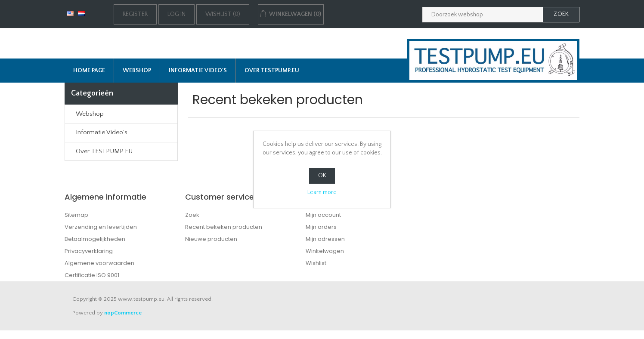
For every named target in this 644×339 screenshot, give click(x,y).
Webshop (137, 71)
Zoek (192, 215)
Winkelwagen (325, 251)
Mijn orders (321, 227)
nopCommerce (123, 313)
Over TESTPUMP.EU (272, 71)
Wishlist (316, 263)
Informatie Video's (198, 71)
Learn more (322, 192)
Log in (176, 14)
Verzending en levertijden (101, 227)
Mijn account (323, 215)
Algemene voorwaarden (99, 263)
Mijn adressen (325, 239)
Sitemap (76, 215)
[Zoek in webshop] (483, 15)
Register (135, 14)
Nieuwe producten (211, 239)
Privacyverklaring (89, 251)
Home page (89, 71)
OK (322, 176)
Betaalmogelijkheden (95, 239)
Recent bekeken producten (224, 227)
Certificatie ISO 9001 (92, 275)
